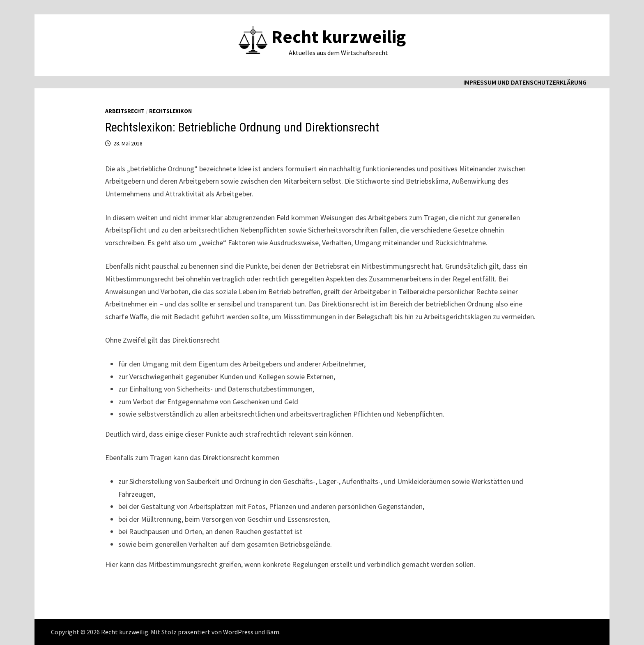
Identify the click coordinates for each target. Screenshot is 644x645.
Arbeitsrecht (125, 111)
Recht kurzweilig (339, 36)
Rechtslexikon (170, 111)
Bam (273, 632)
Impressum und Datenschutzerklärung (525, 82)
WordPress (238, 632)
